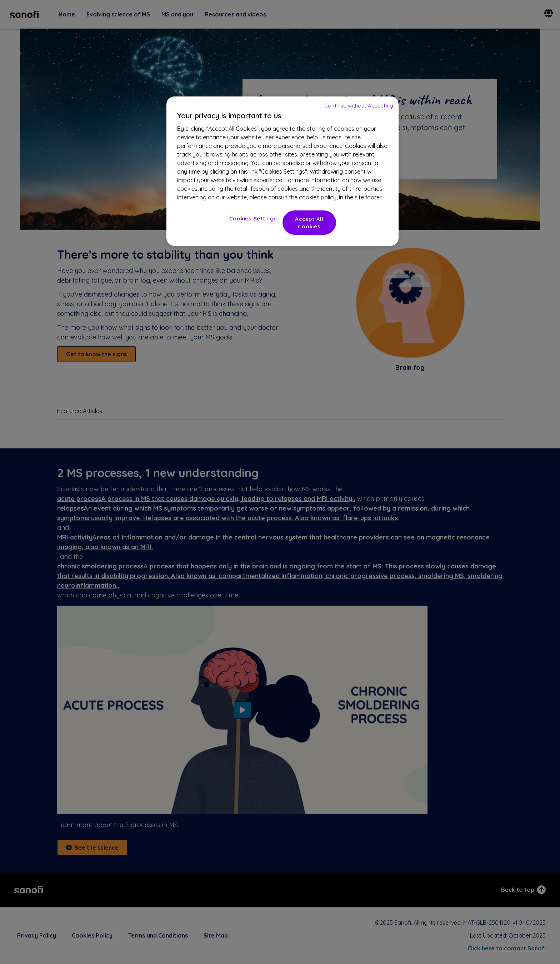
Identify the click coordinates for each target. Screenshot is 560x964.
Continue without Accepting (359, 106)
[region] (282, 171)
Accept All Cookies (309, 223)
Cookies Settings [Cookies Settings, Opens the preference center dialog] (253, 218)
